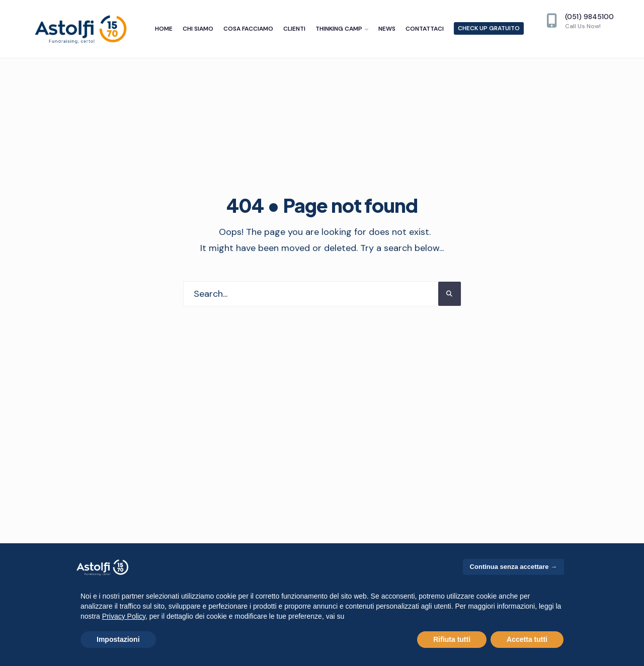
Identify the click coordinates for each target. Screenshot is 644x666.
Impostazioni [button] (118, 639)
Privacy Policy (124, 616)
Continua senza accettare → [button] (513, 567)
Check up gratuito (489, 28)
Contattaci (425, 29)
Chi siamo (198, 29)
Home (164, 29)
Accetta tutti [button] (527, 639)
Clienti (294, 29)
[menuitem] (342, 29)
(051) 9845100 (580, 21)
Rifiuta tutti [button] (452, 639)
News (387, 29)
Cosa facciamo (248, 29)
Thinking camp (339, 29)
